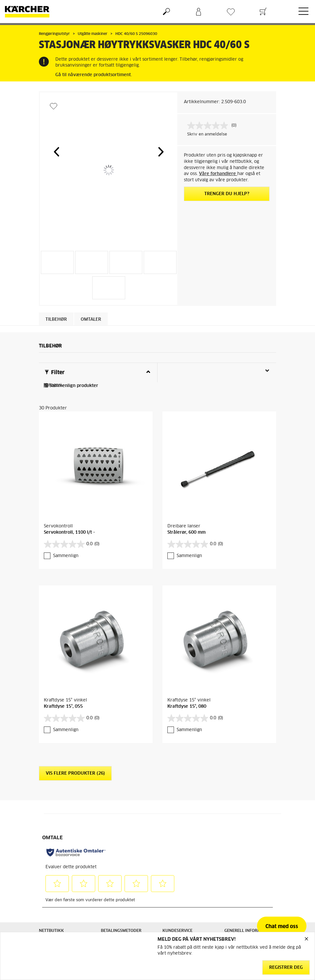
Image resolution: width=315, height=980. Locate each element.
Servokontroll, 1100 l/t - (69, 533)
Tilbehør (56, 320)
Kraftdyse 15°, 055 (63, 707)
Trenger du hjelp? (227, 194)
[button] (56, 152)
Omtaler (91, 320)
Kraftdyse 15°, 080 (187, 707)
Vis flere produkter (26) (75, 773)
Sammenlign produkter (71, 386)
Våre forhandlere (218, 174)
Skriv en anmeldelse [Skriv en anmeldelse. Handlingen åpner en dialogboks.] (207, 134)
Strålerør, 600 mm (186, 533)
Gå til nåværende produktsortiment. (94, 75)
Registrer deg (286, 968)
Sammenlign (66, 556)
